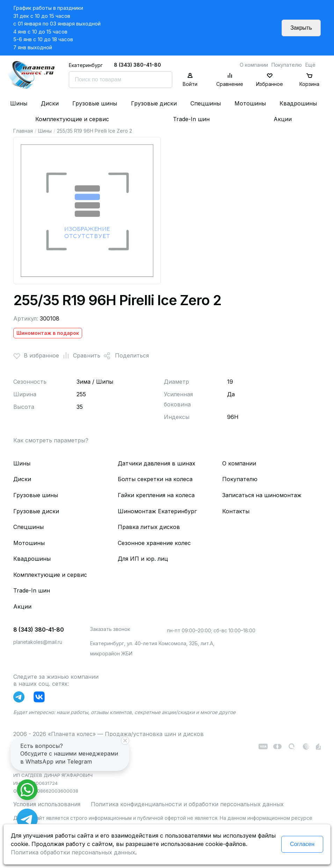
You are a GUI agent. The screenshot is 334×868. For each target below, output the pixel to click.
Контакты (236, 511)
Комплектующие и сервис (72, 119)
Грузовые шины (95, 103)
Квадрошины (298, 103)
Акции (283, 119)
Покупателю (287, 65)
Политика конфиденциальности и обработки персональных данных (187, 804)
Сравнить (80, 356)
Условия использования (47, 804)
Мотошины (250, 103)
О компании (254, 65)
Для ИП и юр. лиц (143, 559)
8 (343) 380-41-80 (137, 65)
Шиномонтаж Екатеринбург (157, 511)
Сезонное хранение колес (154, 543)
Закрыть (301, 28)
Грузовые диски (154, 103)
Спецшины (206, 103)
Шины (19, 103)
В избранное (36, 356)
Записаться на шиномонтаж (262, 495)
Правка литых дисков (149, 527)
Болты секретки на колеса (155, 479)
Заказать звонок (110, 629)
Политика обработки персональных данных (73, 852)
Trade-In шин (191, 119)
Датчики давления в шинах (157, 463)
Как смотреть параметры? (51, 440)
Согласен (302, 844)
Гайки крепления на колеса (156, 495)
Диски (50, 103)
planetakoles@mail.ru (38, 642)
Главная (23, 131)
